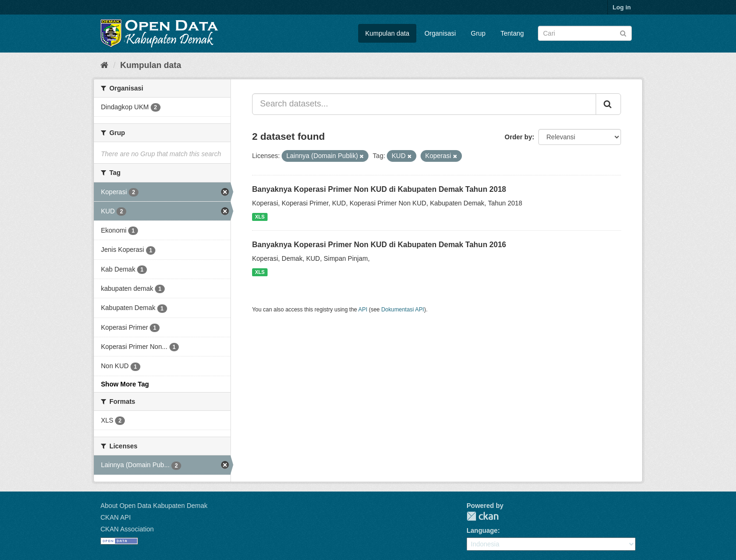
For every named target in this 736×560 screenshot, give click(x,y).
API (363, 310)
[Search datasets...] (424, 104)
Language (482, 530)
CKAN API (116, 517)
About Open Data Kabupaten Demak (154, 506)
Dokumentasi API (402, 310)
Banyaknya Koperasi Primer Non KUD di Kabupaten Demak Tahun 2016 (379, 245)
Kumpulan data (387, 33)
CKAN (483, 516)
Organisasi (440, 33)
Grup (478, 33)
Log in (622, 7)
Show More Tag (125, 384)
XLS (260, 217)
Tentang (512, 33)
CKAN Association (127, 529)
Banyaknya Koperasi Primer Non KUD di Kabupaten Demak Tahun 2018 (379, 189)
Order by (518, 137)
